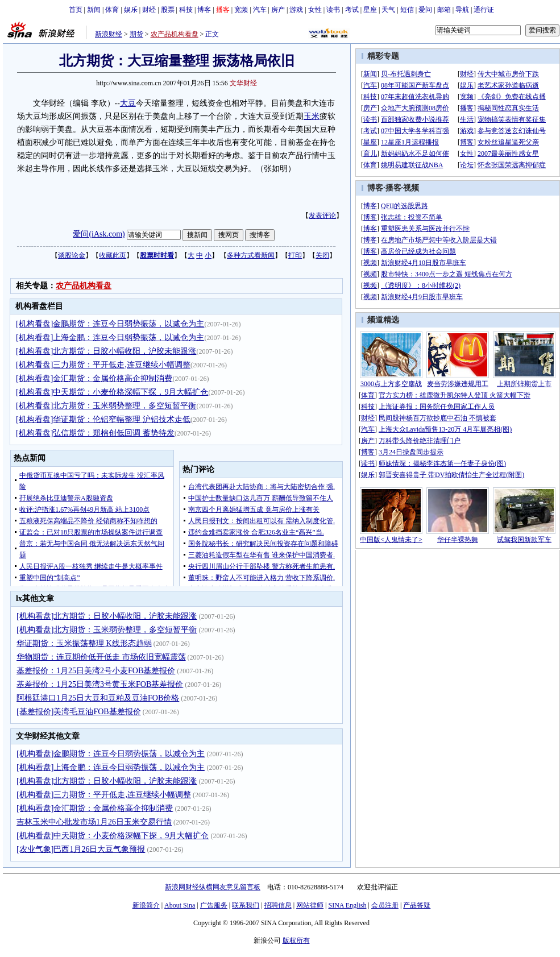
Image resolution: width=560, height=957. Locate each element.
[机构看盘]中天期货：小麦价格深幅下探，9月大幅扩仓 (112, 392)
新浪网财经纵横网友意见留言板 (213, 887)
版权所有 (296, 941)
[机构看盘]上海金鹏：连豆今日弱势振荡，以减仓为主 (110, 337)
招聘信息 (278, 905)
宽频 (241, 10)
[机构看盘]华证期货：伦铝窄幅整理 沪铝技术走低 (103, 419)
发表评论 (322, 216)
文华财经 (243, 83)
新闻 (94, 10)
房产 (278, 10)
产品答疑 (417, 905)
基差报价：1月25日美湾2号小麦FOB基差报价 (96, 671)
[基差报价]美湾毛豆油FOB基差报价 (79, 712)
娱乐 (131, 10)
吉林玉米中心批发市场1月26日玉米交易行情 (94, 822)
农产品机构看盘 (175, 34)
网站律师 (310, 905)
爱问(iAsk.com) (99, 234)
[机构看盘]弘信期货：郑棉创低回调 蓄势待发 (95, 433)
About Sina (180, 905)
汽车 (260, 10)
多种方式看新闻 (251, 255)
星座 (370, 10)
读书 (333, 10)
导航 (462, 10)
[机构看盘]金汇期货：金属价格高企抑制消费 (94, 378)
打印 (295, 255)
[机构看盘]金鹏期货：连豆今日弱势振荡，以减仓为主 (110, 324)
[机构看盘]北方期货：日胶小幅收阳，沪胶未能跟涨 (106, 351)
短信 (407, 10)
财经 (149, 10)
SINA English (347, 905)
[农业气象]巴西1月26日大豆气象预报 (81, 849)
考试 (352, 10)
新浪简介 (146, 905)
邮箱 (444, 10)
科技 (186, 10)
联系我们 (246, 905)
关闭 (322, 255)
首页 (76, 10)
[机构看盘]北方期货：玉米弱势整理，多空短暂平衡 (106, 406)
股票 (168, 10)
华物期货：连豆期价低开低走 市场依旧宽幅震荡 (101, 657)
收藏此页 (113, 255)
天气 (388, 10)
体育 (112, 10)
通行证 (484, 10)
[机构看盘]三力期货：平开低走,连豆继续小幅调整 (103, 365)
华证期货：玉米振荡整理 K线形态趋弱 (84, 643)
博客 (204, 10)
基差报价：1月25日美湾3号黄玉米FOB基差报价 (100, 684)
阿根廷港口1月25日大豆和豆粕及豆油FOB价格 (98, 698)
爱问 (425, 10)
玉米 (312, 116)
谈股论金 (72, 255)
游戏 (296, 10)
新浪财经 (109, 34)
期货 (136, 34)
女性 (315, 10)
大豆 (128, 103)
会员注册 (385, 905)
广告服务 (214, 905)
